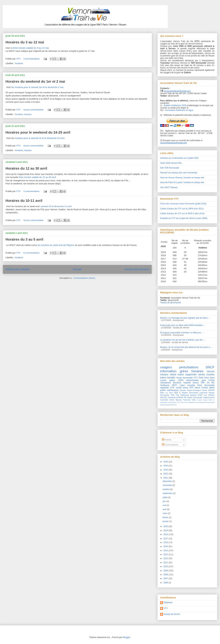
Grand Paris (169, 405)
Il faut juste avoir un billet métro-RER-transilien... (182, 325)
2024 (166, 466)
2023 (166, 470)
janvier (166, 521)
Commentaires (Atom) (84, 278)
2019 (166, 530)
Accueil (77, 269)
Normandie (165, 395)
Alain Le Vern (166, 393)
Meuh (197, 388)
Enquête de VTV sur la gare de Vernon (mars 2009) (184, 218)
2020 (166, 526)
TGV (182, 402)
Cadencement (209, 397)
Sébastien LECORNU (168, 402)
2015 (166, 546)
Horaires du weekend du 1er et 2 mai (35, 81)
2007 (166, 579)
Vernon (211, 371)
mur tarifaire (209, 395)
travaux (28, 114)
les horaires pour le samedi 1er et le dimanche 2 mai (37, 87)
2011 (166, 563)
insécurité (203, 393)
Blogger (126, 637)
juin (164, 501)
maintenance (173, 390)
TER (172, 395)
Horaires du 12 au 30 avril (26, 168)
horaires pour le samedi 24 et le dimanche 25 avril (40, 138)
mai (165, 505)
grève (184, 371)
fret (175, 405)
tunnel (196, 383)
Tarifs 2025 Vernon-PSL (171, 163)
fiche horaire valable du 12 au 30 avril (37, 177)
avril (165, 509)
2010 (166, 567)
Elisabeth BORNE (176, 397)
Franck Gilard (202, 400)
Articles (167, 440)
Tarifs (201, 378)
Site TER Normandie (170, 168)
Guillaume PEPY (169, 385)
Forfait (212, 380)
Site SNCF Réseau (169, 187)
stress (185, 388)
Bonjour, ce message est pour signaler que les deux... (185, 318)
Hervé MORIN (208, 390)
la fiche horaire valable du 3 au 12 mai (30, 48)
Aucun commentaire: (34, 110)
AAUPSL (164, 397)
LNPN (181, 380)
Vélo (194, 400)
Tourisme (187, 400)
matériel (187, 383)
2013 (166, 554)
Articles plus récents (18, 269)
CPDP (200, 395)
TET (178, 402)
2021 (166, 478)
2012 (166, 558)
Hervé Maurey (176, 400)
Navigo (212, 393)
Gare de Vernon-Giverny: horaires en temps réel (182, 178)
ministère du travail (195, 402)
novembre (167, 485)
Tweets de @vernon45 (170, 303)
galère (172, 380)
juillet (165, 497)
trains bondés (168, 378)
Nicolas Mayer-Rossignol (190, 390)
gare (204, 380)
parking (193, 395)
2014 (166, 551)
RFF (192, 388)
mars (165, 513)
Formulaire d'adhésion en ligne (179, 110)
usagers (166, 367)
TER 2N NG (208, 383)
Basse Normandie (195, 397)
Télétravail (185, 395)
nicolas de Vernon (172, 614)
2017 (166, 539)
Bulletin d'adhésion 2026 (175, 105)
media (179, 388)
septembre (168, 493)
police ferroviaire (208, 402)
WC (186, 402)
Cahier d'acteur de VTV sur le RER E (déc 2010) (182, 213)
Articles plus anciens (137, 269)
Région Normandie (190, 393)
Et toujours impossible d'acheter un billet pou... (181, 333)
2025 (166, 462)
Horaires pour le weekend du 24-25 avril (38, 132)
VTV (196, 378)
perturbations (189, 367)
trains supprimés (187, 374)
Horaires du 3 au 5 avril (24, 239)
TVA (177, 395)
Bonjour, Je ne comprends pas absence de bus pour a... (186, 347)
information (168, 371)
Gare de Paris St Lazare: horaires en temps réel (182, 182)
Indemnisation (193, 380)
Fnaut (162, 405)
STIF (172, 388)
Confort (205, 388)
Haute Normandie (185, 378)
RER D (212, 400)
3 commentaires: (32, 59)
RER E (177, 393)
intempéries (166, 383)
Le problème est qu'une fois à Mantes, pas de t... (182, 340)
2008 (166, 575)
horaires (19, 63)
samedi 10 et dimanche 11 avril (56, 206)
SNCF (210, 367)
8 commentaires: (32, 253)
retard (173, 374)
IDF (185, 397)
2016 (166, 542)
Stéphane (168, 603)
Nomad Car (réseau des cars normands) (179, 173)
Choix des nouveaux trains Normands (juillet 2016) (183, 204)
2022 (166, 474)
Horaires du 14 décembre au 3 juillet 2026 (179, 158)
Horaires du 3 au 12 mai (25, 42)
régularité (164, 388)
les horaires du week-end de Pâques (56, 245)
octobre (166, 489)
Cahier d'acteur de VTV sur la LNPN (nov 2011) (182, 209)
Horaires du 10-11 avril (24, 201)
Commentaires (170, 445)
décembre (167, 481)
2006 (166, 583)
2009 (166, 571)
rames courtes (206, 374)
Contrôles (164, 400)
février (166, 517)
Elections (177, 383)
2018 (166, 534)
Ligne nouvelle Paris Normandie (197, 385)
